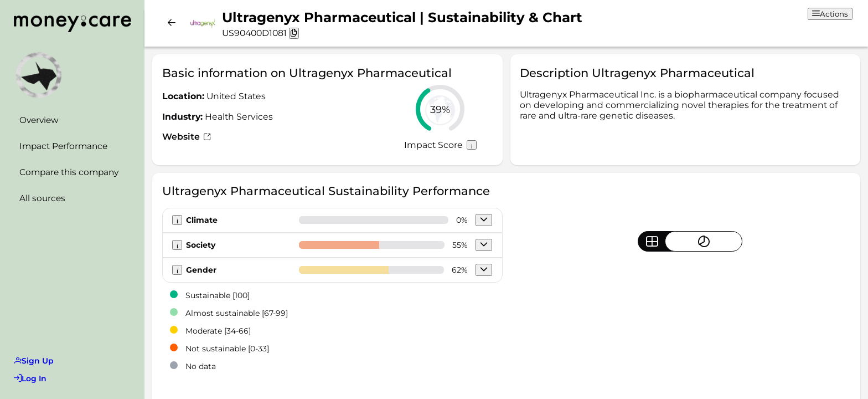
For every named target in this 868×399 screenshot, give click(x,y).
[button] (484, 220)
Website (187, 137)
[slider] (440, 109)
